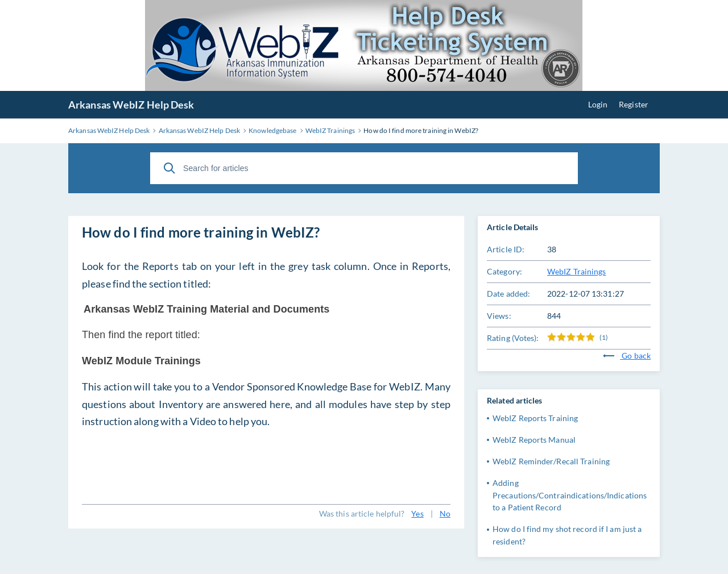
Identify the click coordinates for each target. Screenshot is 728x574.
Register (634, 104)
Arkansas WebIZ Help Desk (131, 105)
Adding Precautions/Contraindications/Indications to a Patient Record (570, 495)
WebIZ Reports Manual (534, 440)
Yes (417, 513)
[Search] (169, 168)
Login (598, 104)
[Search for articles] (364, 168)
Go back (627, 355)
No (445, 513)
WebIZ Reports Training (535, 418)
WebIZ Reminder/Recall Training (551, 461)
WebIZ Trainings (577, 271)
